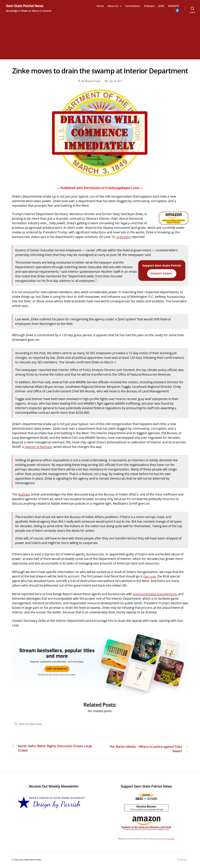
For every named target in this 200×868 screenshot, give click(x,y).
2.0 (155, 839)
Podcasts (149, 6)
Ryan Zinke (36, 724)
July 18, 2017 (116, 81)
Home (100, 6)
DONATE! (173, 6)
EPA (27, 724)
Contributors (133, 6)
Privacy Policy (171, 839)
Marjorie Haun (93, 81)
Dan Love (150, 576)
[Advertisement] (100, 39)
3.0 (157, 839)
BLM (21, 724)
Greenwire (124, 237)
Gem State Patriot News (25, 6)
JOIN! (161, 6)
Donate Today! (162, 274)
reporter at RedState (39, 447)
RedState (25, 494)
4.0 (164, 839)
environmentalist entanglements (156, 594)
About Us (113, 6)
